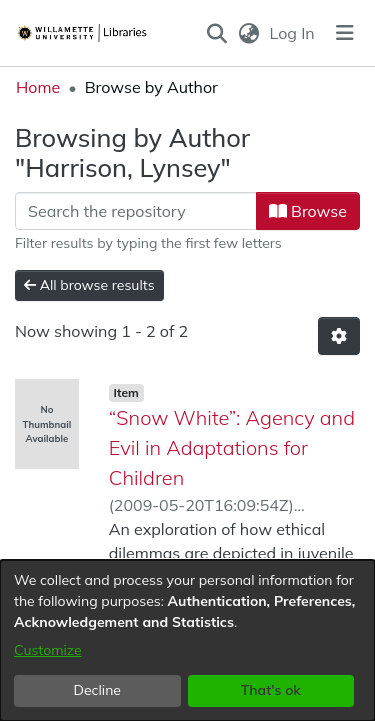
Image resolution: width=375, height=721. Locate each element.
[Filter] (136, 211)
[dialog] (187, 640)
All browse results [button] (89, 285)
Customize (48, 650)
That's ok (271, 690)
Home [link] (38, 87)
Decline (98, 690)
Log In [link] (293, 33)
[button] (217, 33)
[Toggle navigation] (345, 33)
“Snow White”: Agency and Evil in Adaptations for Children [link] (232, 447)
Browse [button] (308, 211)
